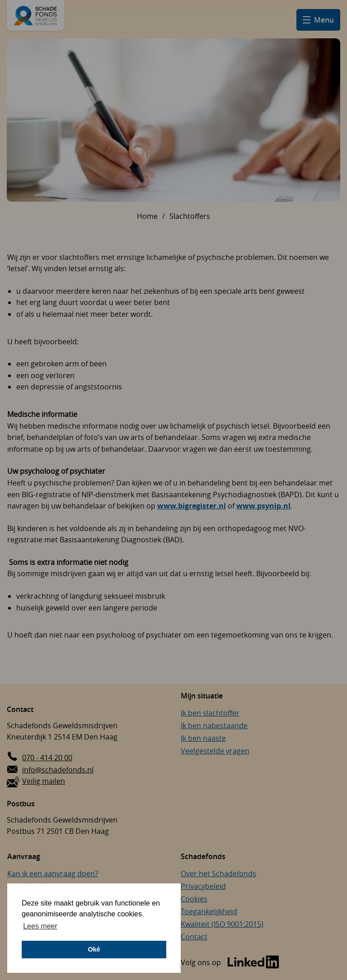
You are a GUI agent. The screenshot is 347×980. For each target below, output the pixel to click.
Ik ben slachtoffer (210, 713)
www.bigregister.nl (192, 506)
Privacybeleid (203, 886)
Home (147, 216)
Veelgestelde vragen (215, 751)
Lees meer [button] (40, 926)
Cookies (194, 899)
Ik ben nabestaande (214, 726)
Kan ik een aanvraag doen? (53, 874)
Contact (194, 937)
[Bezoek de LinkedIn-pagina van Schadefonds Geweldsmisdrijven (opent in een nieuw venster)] (230, 963)
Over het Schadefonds (218, 874)
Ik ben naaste (203, 738)
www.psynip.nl (263, 506)
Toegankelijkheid (209, 911)
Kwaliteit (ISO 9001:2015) (222, 924)
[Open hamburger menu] (318, 20)
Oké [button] (94, 949)
